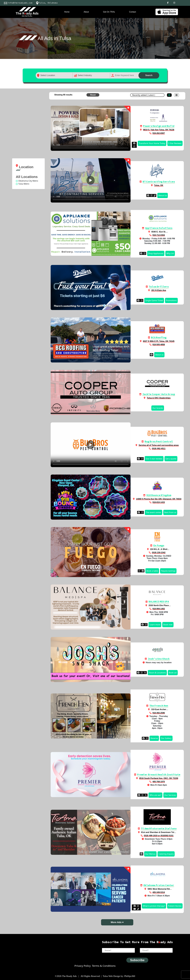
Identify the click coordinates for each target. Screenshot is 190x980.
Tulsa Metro (24, 184)
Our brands (158, 408)
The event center (154, 512)
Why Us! (170, 253)
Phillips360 (130, 976)
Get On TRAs (109, 12)
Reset (93, 95)
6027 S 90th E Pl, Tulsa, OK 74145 (159, 341)
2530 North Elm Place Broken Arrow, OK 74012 (157, 607)
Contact (132, 12)
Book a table (152, 571)
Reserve (154, 738)
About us (159, 355)
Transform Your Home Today (152, 143)
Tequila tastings (168, 571)
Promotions (171, 300)
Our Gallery (166, 738)
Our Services (170, 795)
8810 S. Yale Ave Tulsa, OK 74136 (159, 130)
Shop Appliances (156, 253)
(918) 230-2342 (159, 553)
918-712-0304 (159, 235)
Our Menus (150, 854)
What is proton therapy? (154, 906)
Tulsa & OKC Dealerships (159, 398)
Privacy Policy (83, 966)
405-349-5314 (159, 892)
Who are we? (155, 795)
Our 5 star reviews (154, 459)
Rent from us (170, 512)
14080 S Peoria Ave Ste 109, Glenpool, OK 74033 (159, 499)
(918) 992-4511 (159, 449)
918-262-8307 (159, 133)
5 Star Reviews (175, 143)
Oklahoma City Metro (28, 181)
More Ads (117, 922)
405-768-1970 (159, 782)
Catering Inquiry (166, 854)
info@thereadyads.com (18, 3)
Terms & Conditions (104, 966)
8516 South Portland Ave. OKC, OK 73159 (159, 778)
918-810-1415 (159, 502)
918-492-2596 (159, 713)
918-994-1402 (159, 609)
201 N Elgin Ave (159, 290)
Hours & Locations (157, 673)
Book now (168, 625)
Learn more (155, 625)
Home (67, 12)
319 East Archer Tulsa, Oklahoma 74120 (157, 711)
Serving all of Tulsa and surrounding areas (159, 445)
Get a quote (171, 459)
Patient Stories (175, 906)
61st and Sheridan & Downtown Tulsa (159, 832)
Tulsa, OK (159, 185)
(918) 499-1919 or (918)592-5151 (159, 836)
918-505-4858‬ (159, 345)
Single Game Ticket (154, 300)
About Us (163, 195)
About (86, 12)
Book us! (173, 673)
